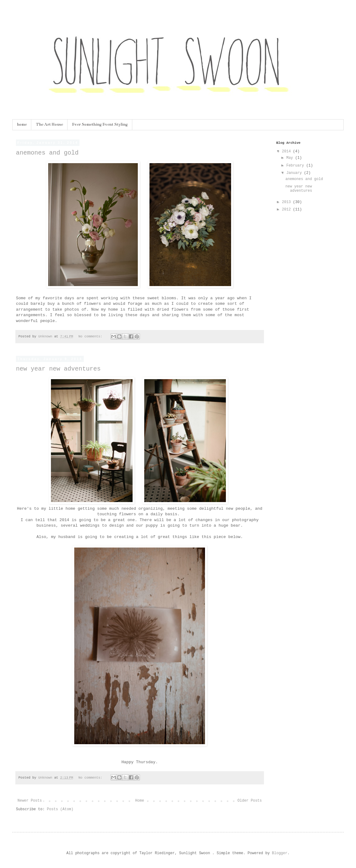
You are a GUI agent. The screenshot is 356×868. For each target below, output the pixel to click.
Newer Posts (30, 801)
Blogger (280, 853)
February (296, 166)
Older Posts (250, 801)
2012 (288, 210)
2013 (288, 202)
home (22, 124)
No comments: (91, 336)
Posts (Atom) (60, 809)
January (295, 173)
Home (140, 801)
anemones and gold (47, 153)
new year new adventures (58, 369)
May (291, 158)
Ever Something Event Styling (100, 124)
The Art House (49, 124)
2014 (288, 151)
